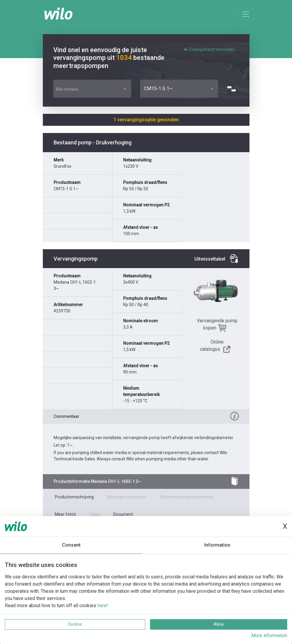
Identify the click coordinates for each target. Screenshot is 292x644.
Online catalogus (212, 346)
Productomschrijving (74, 497)
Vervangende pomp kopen (217, 324)
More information (269, 635)
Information (217, 545)
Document (123, 514)
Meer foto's (65, 514)
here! (103, 606)
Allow (219, 624)
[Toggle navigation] (246, 14)
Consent (71, 545)
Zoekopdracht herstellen (210, 49)
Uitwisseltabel (210, 259)
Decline (75, 624)
